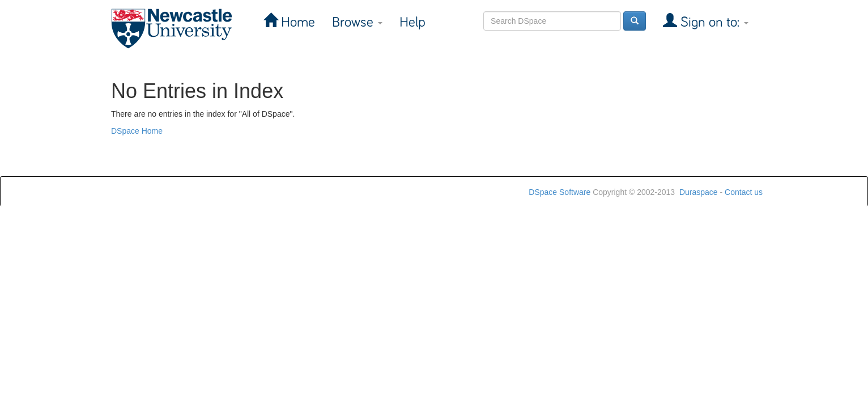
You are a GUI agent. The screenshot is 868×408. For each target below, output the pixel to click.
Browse (357, 22)
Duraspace (699, 192)
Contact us (744, 192)
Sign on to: (713, 22)
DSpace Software (559, 192)
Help (412, 22)
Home (296, 22)
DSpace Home (137, 131)
